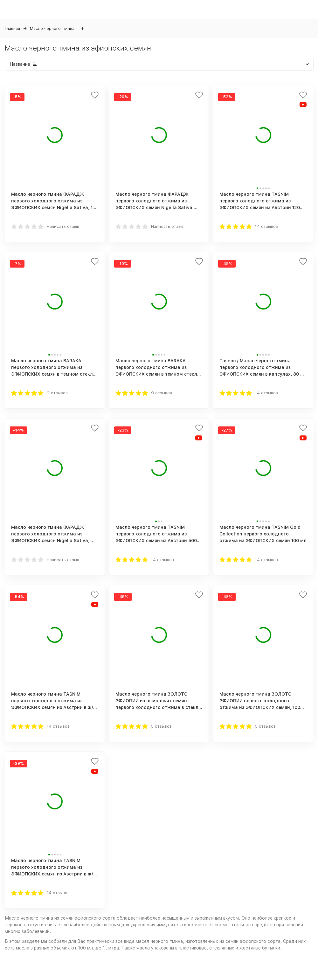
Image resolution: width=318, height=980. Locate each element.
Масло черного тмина (52, 28)
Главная (12, 28)
